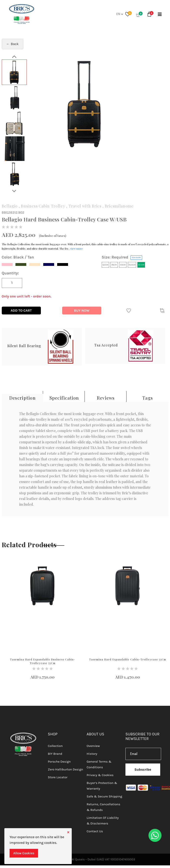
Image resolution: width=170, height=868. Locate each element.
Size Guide (136, 257)
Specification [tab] (64, 398)
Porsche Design (59, 762)
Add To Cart (21, 310)
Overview (93, 746)
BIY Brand (55, 754)
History (92, 754)
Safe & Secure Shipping (104, 796)
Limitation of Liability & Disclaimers (103, 821)
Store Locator (58, 777)
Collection (55, 746)
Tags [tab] (148, 398)
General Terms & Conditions (99, 764)
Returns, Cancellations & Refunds (104, 807)
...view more (76, 248)
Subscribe (143, 769)
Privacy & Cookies (100, 775)
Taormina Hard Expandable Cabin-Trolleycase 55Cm (128, 659)
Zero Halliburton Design (65, 769)
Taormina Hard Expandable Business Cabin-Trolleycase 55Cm (43, 661)
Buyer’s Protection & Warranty (102, 786)
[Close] (68, 832)
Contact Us (95, 831)
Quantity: (10, 273)
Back (15, 44)
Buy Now (82, 310)
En (119, 14)
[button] (150, 15)
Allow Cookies (24, 853)
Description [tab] (22, 398)
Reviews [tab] (106, 398)
